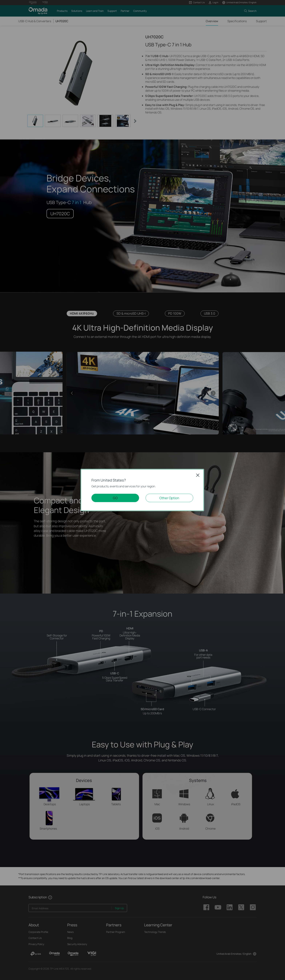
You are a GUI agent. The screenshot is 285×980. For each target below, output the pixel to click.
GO (115, 498)
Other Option (169, 498)
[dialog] (142, 490)
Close (198, 475)
